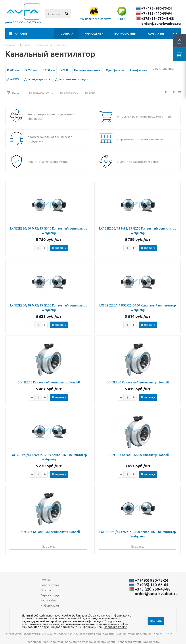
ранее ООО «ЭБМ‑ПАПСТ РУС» (23, 22)
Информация (50, 605)
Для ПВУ (13, 79)
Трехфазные (138, 70)
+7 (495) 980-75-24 (157, 8)
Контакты (156, 33)
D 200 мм (13, 70)
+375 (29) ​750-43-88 (158, 18)
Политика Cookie (115, 627)
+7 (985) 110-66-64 (157, 13)
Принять (156, 621)
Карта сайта (49, 600)
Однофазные (115, 70)
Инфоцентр (94, 33)
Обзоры (46, 590)
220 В (64, 70)
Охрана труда (50, 595)
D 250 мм (31, 70)
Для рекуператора (37, 79)
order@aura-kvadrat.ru (161, 24)
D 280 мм (49, 70)
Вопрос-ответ (126, 33)
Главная (66, 33)
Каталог (21, 33)
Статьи (45, 580)
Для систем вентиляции (72, 79)
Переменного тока (87, 70)
